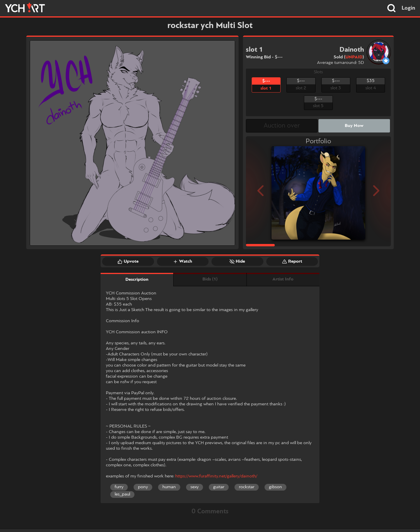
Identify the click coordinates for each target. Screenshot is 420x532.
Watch (183, 261)
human (169, 487)
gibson (275, 487)
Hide (237, 261)
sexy (195, 487)
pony (143, 487)
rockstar (247, 487)
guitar (219, 487)
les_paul (122, 494)
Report (292, 261)
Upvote (128, 261)
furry (119, 487)
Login (408, 8)
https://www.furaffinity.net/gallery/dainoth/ (216, 476)
